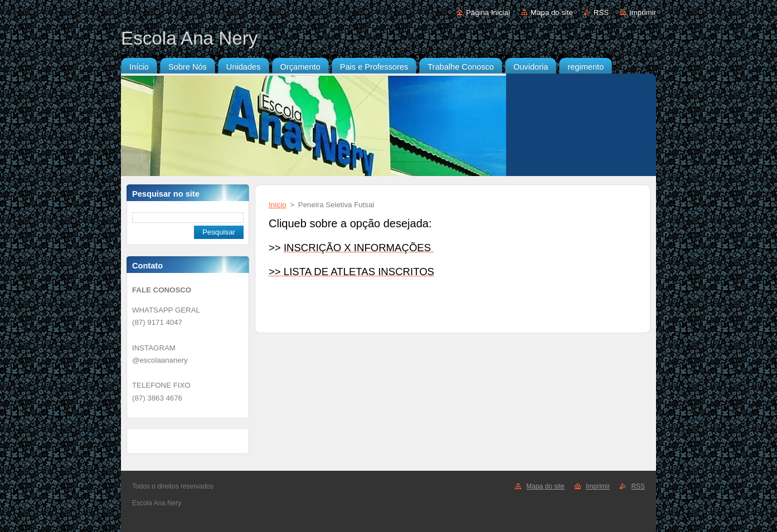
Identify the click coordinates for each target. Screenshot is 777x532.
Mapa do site (552, 13)
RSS (601, 13)
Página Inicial (488, 13)
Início (278, 205)
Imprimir (643, 13)
